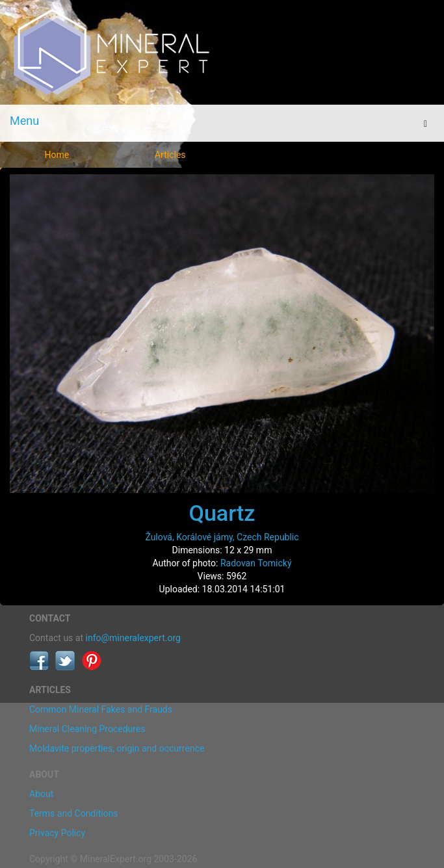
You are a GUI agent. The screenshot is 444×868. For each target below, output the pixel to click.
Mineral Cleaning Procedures (87, 729)
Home (57, 155)
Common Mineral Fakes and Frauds (101, 709)
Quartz (222, 513)
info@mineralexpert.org (133, 638)
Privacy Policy (57, 833)
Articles (170, 155)
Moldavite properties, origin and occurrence (117, 748)
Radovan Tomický (256, 563)
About (41, 794)
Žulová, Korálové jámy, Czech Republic (222, 537)
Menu (24, 121)
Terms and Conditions (74, 813)
